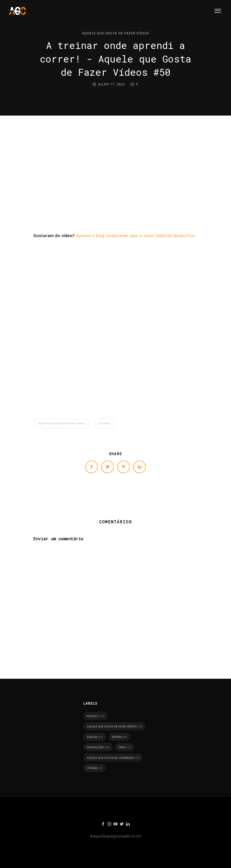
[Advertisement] (115, 178)
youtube (104, 423)
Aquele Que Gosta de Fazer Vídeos (116, 33)
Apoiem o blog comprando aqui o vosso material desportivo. (136, 235)
